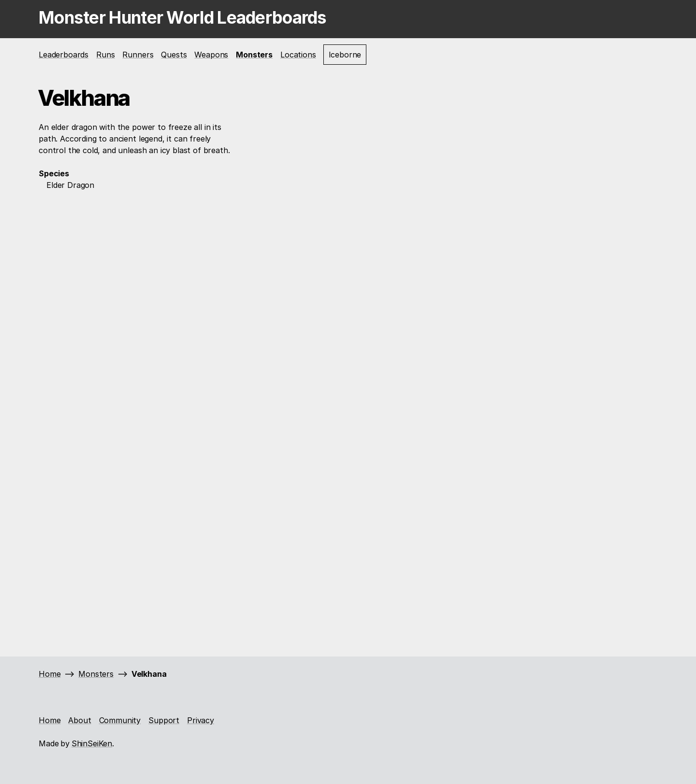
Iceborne (345, 55)
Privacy (201, 720)
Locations (298, 55)
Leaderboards (64, 55)
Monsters (254, 55)
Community (120, 720)
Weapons (211, 55)
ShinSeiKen (92, 743)
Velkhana (149, 674)
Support (164, 720)
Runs (105, 55)
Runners (138, 55)
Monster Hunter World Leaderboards (183, 17)
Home (50, 674)
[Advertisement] (138, 347)
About (80, 720)
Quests (174, 55)
